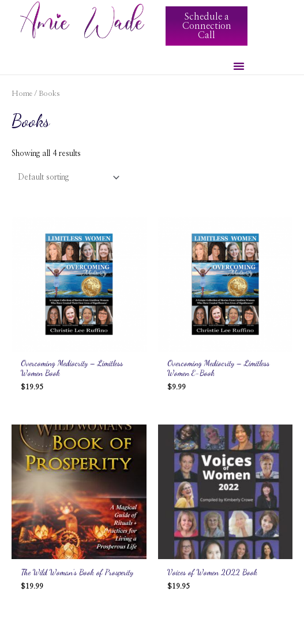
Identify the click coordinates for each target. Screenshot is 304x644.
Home (22, 94)
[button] (239, 66)
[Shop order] (66, 177)
